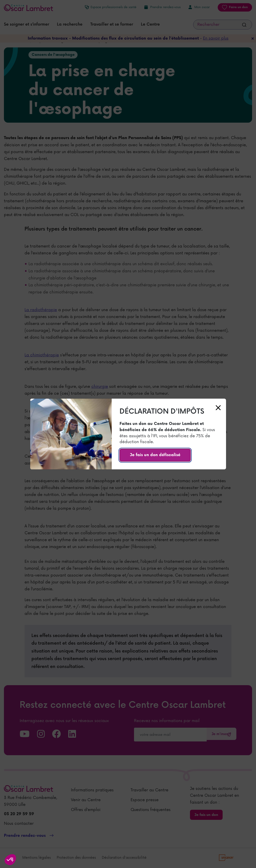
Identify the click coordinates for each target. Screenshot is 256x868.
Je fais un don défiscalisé (155, 455)
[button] (10, 860)
